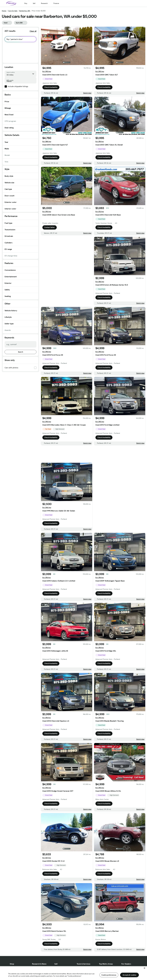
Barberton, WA (25, 11)
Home (4, 11)
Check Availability (51, 87)
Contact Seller (50, 227)
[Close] (144, 968)
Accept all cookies (129, 975)
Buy (26, 3)
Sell (34, 3)
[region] (73, 973)
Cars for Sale (13, 11)
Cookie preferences (109, 975)
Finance (56, 3)
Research (44, 3)
